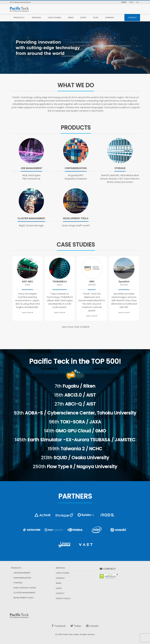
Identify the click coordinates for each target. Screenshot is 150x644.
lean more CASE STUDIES (76, 327)
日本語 (131, 2)
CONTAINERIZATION (22, 578)
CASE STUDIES (55, 18)
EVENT (83, 18)
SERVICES (36, 18)
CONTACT (132, 18)
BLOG (96, 18)
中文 (138, 2)
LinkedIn (92, 626)
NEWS (71, 18)
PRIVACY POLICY (63, 598)
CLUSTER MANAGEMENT (24, 593)
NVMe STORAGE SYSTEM (25, 588)
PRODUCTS (19, 18)
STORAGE (18, 583)
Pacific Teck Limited (71, 634)
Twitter (76, 626)
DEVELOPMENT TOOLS (24, 598)
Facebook (58, 626)
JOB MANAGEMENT (22, 573)
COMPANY (110, 18)
